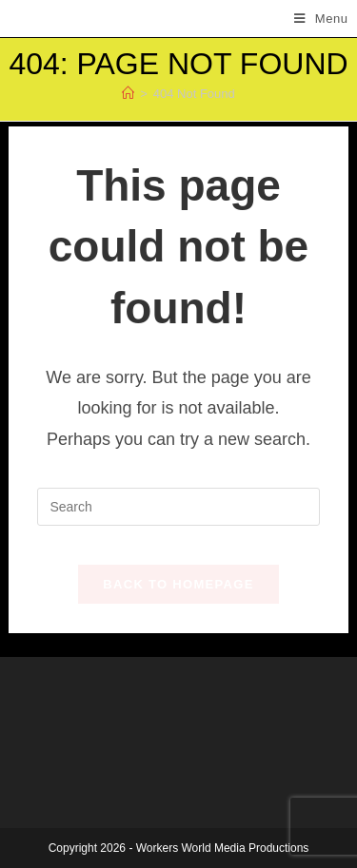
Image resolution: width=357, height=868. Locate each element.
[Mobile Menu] (321, 19)
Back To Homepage (178, 584)
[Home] (128, 94)
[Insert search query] (178, 507)
